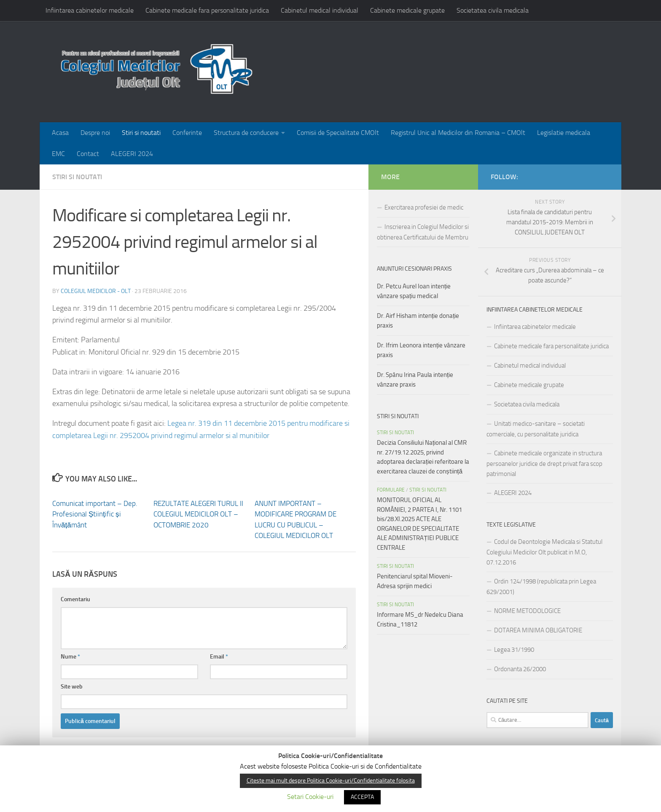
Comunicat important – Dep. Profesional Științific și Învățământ (95, 514)
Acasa (60, 133)
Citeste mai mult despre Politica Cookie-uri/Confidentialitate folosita (331, 781)
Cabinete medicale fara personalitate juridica (207, 10)
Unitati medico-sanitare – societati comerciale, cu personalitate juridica (536, 429)
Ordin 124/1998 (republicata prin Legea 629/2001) (541, 587)
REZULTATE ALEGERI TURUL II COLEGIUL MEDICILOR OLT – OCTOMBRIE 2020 (198, 514)
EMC (58, 154)
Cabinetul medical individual (320, 10)
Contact (88, 154)
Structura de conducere (246, 133)
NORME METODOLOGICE (527, 611)
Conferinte (187, 133)
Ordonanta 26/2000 (520, 669)
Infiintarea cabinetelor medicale (90, 10)
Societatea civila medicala (493, 10)
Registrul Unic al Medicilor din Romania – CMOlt (458, 133)
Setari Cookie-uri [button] (310, 797)
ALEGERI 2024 (132, 154)
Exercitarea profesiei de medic (424, 207)
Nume (70, 657)
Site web (72, 687)
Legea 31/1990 (514, 650)
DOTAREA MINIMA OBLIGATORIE (538, 630)
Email (219, 657)
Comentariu (75, 599)
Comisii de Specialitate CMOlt (338, 133)
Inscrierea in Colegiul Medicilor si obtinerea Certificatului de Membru (423, 232)
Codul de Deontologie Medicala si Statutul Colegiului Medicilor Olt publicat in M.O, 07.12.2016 (544, 552)
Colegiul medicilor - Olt (96, 291)
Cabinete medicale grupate (407, 10)
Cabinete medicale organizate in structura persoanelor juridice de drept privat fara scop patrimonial (544, 464)
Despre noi (95, 133)
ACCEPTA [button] (362, 797)
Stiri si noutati (141, 133)
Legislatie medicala (564, 133)
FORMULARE (391, 490)
